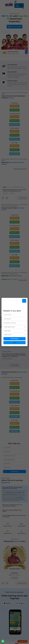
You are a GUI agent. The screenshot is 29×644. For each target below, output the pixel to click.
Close (15, 343)
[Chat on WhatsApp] (3, 641)
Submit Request (14, 339)
